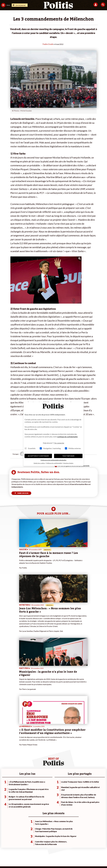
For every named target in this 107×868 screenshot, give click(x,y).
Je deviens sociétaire (43, 783)
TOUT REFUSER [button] (68, 456)
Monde (20, 781)
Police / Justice (23, 792)
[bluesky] (35, 860)
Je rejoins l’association (44, 788)
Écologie (4, 786)
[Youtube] (42, 860)
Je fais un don (41, 781)
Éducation (21, 788)
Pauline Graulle (48, 44)
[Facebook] (28, 860)
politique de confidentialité (68, 437)
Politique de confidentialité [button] (54, 463)
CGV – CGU (54, 853)
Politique (4, 783)
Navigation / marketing (50, 448)
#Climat (74, 781)
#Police (74, 783)
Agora (3, 781)
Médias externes (73, 448)
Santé (20, 790)
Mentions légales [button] (68, 463)
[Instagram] (49, 860)
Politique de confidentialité (71, 853)
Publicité (88, 853)
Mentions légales (21, 853)
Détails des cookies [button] (39, 463)
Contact (8, 853)
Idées (3, 790)
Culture (4, 792)
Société (4, 788)
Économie (21, 786)
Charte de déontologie (38, 853)
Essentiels (30, 448)
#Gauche (74, 786)
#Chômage (75, 790)
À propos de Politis (43, 790)
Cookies (97, 853)
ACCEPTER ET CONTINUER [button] (38, 456)
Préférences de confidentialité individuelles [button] (54, 460)
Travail (20, 783)
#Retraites (75, 788)
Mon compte (40, 792)
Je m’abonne (40, 786)
